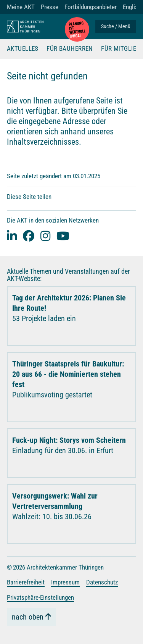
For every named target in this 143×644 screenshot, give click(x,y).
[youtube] (63, 236)
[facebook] (29, 236)
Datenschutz (102, 582)
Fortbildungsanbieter (91, 7)
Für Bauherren (70, 49)
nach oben (28, 617)
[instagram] (45, 236)
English (132, 7)
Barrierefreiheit (26, 582)
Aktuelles (23, 49)
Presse (50, 7)
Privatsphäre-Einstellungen (40, 597)
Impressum (65, 582)
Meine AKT (21, 7)
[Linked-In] (12, 236)
